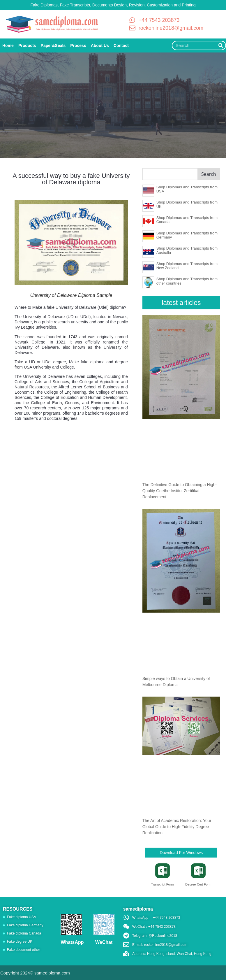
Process (78, 45)
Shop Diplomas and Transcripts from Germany (187, 235)
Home (8, 45)
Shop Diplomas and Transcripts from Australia (187, 250)
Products (27, 45)
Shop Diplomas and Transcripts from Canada (187, 220)
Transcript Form (162, 884)
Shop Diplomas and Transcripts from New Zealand (187, 266)
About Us (100, 45)
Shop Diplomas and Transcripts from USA (187, 189)
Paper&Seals (53, 45)
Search (209, 174)
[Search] (221, 45)
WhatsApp (72, 942)
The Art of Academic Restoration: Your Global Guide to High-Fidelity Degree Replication (177, 827)
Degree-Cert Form (198, 884)
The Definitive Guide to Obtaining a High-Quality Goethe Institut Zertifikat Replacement (180, 491)
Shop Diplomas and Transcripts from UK (187, 204)
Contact (121, 45)
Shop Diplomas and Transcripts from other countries (187, 281)
